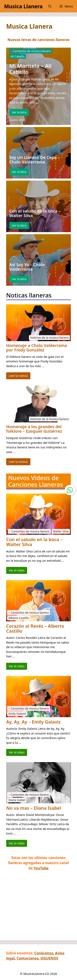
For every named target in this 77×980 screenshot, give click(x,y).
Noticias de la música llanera (49, 338)
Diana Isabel (17, 800)
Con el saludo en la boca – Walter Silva (35, 213)
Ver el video (17, 570)
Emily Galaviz (17, 714)
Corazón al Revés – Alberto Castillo (35, 628)
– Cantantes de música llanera (31, 51)
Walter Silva (61, 531)
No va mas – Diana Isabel (34, 808)
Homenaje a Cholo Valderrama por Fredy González (37, 348)
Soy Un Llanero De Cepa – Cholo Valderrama (34, 160)
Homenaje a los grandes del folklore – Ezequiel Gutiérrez (34, 429)
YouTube (41, 868)
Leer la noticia (18, 376)
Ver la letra (19, 112)
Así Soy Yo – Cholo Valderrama (27, 267)
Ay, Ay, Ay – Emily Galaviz (33, 722)
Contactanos (27, 958)
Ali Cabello (18, 56)
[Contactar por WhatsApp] (70, 490)
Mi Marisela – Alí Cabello (30, 69)
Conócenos (44, 953)
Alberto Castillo (19, 618)
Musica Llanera (23, 6)
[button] (50, 6)
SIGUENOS (49, 958)
